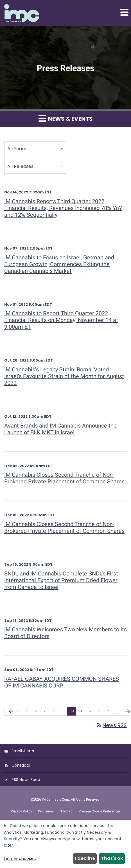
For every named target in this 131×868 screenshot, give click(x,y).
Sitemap (66, 811)
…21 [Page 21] (117, 711)
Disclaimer (46, 811)
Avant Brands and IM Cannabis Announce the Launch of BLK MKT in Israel (60, 429)
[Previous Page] (9, 711)
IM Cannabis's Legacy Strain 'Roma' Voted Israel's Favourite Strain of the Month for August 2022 (64, 376)
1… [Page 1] (18, 711)
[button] (124, 12)
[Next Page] (126, 711)
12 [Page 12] (90, 711)
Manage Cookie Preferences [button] (100, 811)
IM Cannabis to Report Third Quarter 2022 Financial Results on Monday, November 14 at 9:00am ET (61, 320)
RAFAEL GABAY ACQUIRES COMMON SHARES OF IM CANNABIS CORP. (62, 682)
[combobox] (35, 149)
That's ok (112, 858)
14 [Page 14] (108, 711)
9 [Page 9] (63, 711)
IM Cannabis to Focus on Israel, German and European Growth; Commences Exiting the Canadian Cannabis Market (59, 264)
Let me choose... (20, 858)
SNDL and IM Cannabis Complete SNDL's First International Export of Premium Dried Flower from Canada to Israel (61, 580)
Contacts (21, 765)
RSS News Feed (26, 780)
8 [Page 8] (54, 711)
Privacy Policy (21, 811)
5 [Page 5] (27, 711)
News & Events (66, 118)
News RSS (111, 725)
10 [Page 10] (72, 711)
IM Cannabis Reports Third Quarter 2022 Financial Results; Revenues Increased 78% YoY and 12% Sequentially (63, 208)
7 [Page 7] (44, 711)
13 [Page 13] (99, 711)
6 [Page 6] (36, 711)
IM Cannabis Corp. (56, 800)
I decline (85, 858)
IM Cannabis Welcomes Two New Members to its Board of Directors (65, 633)
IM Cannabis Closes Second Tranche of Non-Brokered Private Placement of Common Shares (64, 478)
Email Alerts (23, 751)
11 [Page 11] (81, 711)
